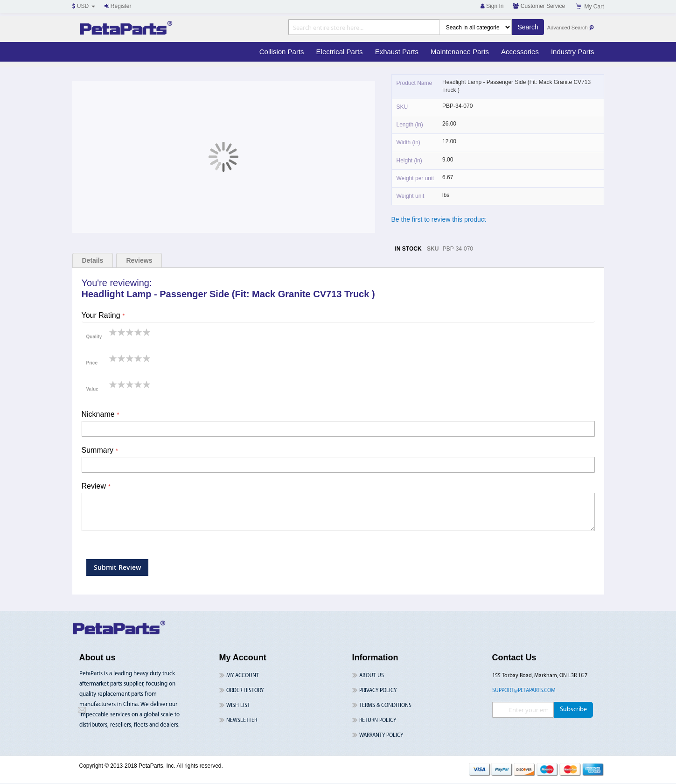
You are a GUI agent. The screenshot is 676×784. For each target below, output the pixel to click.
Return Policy (378, 721)
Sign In (492, 6)
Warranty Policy (381, 735)
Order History (245, 691)
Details (93, 260)
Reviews (139, 260)
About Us (372, 676)
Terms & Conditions (385, 706)
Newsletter (242, 721)
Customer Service (539, 6)
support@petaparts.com (524, 691)
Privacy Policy (378, 691)
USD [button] (84, 6)
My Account (243, 676)
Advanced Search (571, 28)
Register (118, 6)
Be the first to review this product (439, 219)
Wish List (238, 706)
